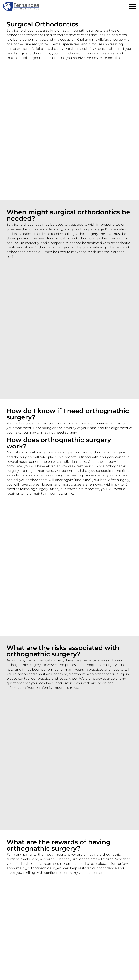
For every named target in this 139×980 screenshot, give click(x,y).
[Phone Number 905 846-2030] (125, 6)
